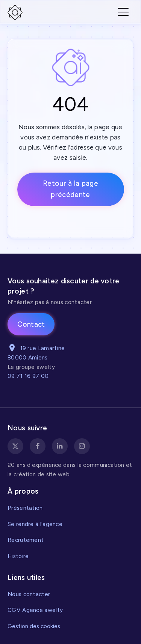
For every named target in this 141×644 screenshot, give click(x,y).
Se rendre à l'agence (35, 524)
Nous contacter (29, 594)
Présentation (25, 508)
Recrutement (26, 540)
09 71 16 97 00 (28, 376)
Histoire (18, 556)
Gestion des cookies (34, 626)
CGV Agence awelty (35, 610)
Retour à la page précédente (70, 189)
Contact (31, 324)
